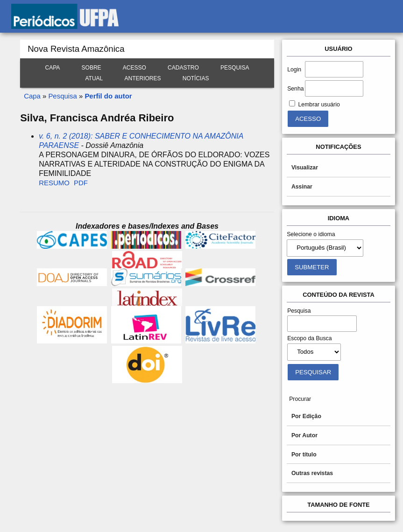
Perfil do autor (108, 96)
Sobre (92, 68)
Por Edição (306, 416)
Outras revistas (312, 473)
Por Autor (304, 435)
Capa (53, 68)
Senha (295, 89)
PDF (81, 183)
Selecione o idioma (311, 234)
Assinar (302, 187)
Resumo (54, 183)
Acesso (134, 68)
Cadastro (183, 68)
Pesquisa (235, 68)
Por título (304, 455)
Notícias (196, 78)
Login (294, 70)
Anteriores (143, 78)
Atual (94, 78)
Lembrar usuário (319, 105)
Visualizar (305, 168)
